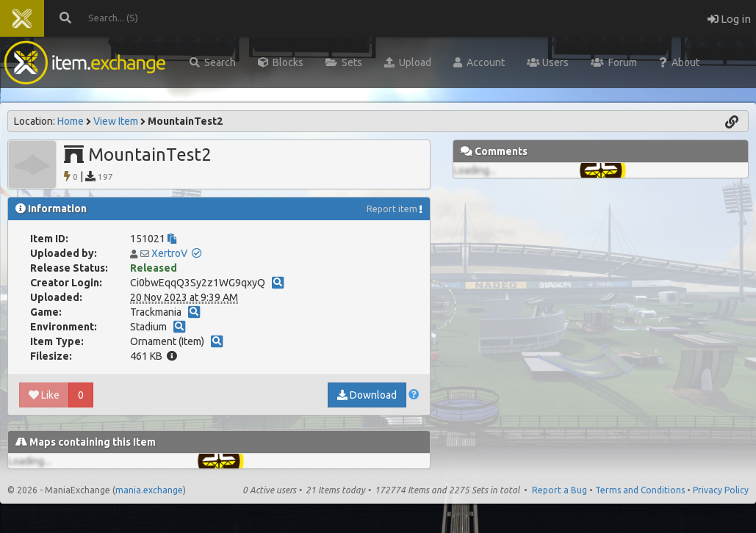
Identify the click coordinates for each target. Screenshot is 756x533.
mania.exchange (149, 490)
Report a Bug (559, 490)
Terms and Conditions (640, 490)
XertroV (169, 253)
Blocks (281, 62)
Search (213, 62)
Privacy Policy (721, 490)
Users (548, 62)
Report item (392, 209)
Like (44, 395)
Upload (408, 62)
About (679, 62)
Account (479, 62)
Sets (344, 62)
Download (367, 395)
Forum (614, 62)
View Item (116, 121)
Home (71, 121)
